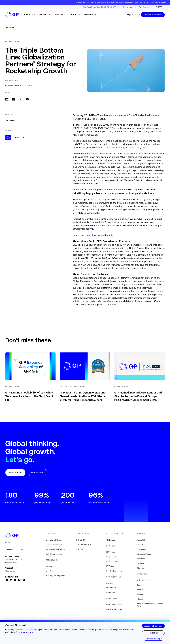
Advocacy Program (114, 609)
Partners (75, 14)
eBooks (140, 599)
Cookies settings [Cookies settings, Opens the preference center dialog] (153, 639)
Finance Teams (113, 561)
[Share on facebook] (14, 99)
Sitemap (140, 568)
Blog (138, 585)
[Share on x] (20, 99)
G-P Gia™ (80, 549)
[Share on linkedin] (7, 99)
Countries (60, 14)
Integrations (51, 566)
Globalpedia (111, 540)
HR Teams (111, 552)
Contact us (10, 571)
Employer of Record (54, 540)
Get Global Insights (54, 554)
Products (30, 14)
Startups (110, 583)
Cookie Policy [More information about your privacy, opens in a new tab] (27, 632)
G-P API (49, 571)
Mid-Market (111, 588)
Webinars (140, 594)
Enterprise (111, 592)
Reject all (153, 633)
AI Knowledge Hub (144, 580)
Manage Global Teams (55, 549)
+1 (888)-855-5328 (14, 559)
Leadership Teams (114, 571)
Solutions (45, 14)
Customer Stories (114, 605)
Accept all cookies (153, 626)
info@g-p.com (11, 562)
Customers (141, 549)
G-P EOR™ (81, 540)
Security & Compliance (56, 575)
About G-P (141, 540)
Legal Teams (112, 557)
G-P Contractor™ (84, 545)
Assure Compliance (54, 545)
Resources (90, 14)
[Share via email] (27, 99)
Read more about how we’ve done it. (93, 235)
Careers (140, 545)
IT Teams (110, 566)
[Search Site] (144, 7)
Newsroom (141, 559)
